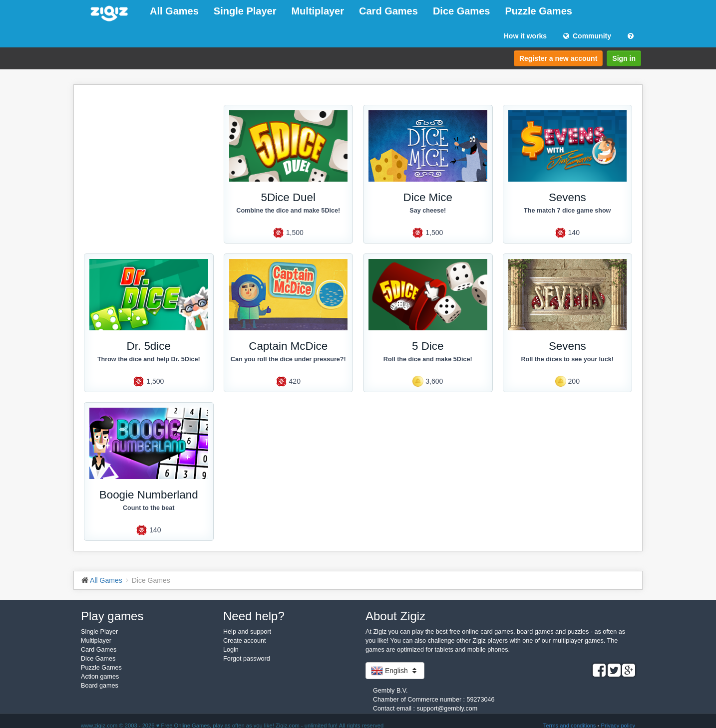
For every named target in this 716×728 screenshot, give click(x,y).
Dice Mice (428, 197)
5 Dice (428, 346)
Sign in (624, 58)
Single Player (245, 11)
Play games (112, 616)
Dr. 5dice (149, 346)
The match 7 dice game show (567, 211)
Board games (100, 686)
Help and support (247, 632)
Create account (244, 641)
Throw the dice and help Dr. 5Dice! (149, 359)
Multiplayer (318, 11)
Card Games (388, 11)
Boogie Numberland (149, 495)
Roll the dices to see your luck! (567, 359)
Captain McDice (288, 346)
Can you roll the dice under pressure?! (288, 359)
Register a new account (558, 58)
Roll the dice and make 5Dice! (428, 359)
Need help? (254, 616)
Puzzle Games (538, 11)
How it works (525, 36)
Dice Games (462, 11)
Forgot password (247, 659)
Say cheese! (428, 211)
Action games (100, 677)
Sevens (567, 197)
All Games (174, 11)
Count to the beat (149, 508)
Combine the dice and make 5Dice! (288, 211)
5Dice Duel (288, 197)
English (395, 671)
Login (231, 650)
